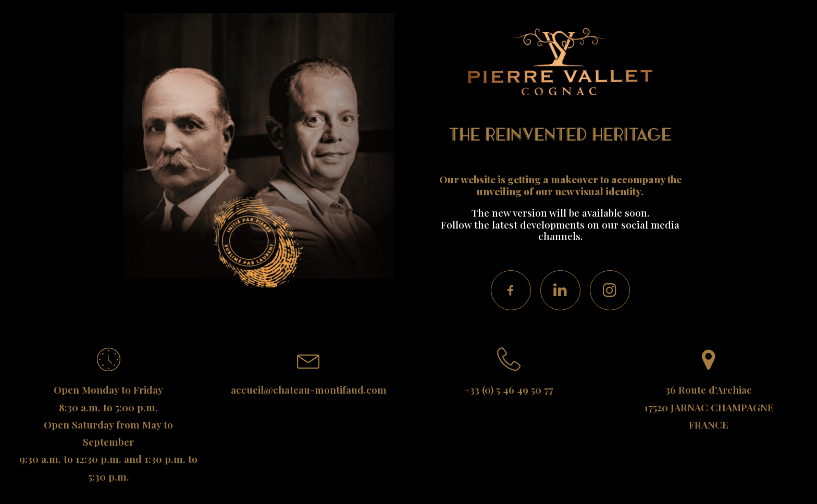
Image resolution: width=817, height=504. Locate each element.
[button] (511, 290)
